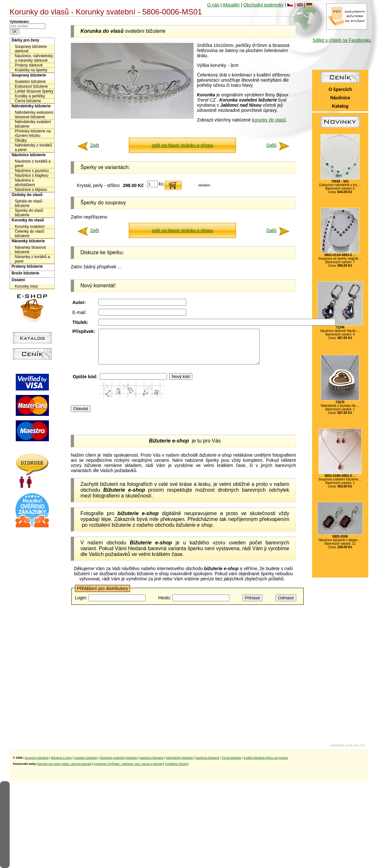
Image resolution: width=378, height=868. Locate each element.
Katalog (340, 106)
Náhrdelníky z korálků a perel (33, 148)
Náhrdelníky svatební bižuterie (33, 124)
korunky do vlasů (269, 120)
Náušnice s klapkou (32, 175)
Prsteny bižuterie (27, 266)
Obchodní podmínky (263, 5)
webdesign (337, 745)
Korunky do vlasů (28, 220)
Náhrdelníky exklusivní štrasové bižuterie (34, 115)
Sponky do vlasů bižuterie (29, 213)
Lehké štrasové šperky (34, 91)
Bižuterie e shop (61, 758)
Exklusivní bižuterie (31, 86)
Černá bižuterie (28, 101)
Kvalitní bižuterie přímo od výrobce (266, 758)
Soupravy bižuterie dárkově (31, 49)
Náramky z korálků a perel (32, 259)
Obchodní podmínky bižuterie (119, 758)
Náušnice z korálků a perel (33, 164)
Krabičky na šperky (31, 70)
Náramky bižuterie (28, 241)
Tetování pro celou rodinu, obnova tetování (64, 764)
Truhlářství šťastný (177, 764)
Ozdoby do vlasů (27, 195)
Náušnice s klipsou (31, 190)
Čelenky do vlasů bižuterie (29, 234)
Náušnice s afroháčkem (25, 183)
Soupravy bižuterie (29, 75)
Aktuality (231, 5)
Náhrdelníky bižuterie (31, 106)
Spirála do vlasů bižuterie (28, 203)
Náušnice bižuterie (29, 155)
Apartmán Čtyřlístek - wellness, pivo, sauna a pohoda (128, 764)
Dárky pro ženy (25, 40)
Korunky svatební (30, 227)
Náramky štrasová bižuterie (30, 250)
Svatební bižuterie (30, 82)
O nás (213, 5)
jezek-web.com (355, 745)
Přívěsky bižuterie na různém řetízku (33, 133)
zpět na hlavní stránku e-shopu (182, 145)
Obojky (21, 140)
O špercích (340, 89)
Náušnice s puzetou (32, 171)
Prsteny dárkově (29, 65)
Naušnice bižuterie (152, 758)
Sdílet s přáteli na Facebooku (342, 40)
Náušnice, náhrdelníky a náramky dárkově (34, 58)
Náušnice (340, 98)
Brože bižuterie (25, 273)
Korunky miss (26, 286)
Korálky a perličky (30, 96)
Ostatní (18, 280)
